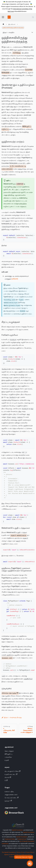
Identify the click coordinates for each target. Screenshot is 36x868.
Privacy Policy (29, 852)
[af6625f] (15, 279)
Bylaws (6, 855)
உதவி (7, 760)
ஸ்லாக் (8, 777)
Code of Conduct (15, 855)
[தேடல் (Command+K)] (33, 17)
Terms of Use (20, 852)
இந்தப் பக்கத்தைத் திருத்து (12, 717)
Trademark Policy (10, 839)
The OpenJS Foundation (8, 852)
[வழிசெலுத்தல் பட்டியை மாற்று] (3, 17)
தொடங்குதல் (9, 751)
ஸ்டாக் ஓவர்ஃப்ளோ (12, 771)
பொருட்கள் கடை (12, 798)
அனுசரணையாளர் (11, 795)
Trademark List (22, 839)
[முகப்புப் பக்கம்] (3, 24)
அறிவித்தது (17, 53)
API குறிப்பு (9, 754)
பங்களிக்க (8, 757)
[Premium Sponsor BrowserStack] (14, 814)
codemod (20, 184)
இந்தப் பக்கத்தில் (9, 32)
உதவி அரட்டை (11, 774)
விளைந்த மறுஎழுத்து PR (10, 693)
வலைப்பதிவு (9, 791)
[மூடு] (35, 6)
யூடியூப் (8, 801)
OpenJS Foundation (17, 830)
